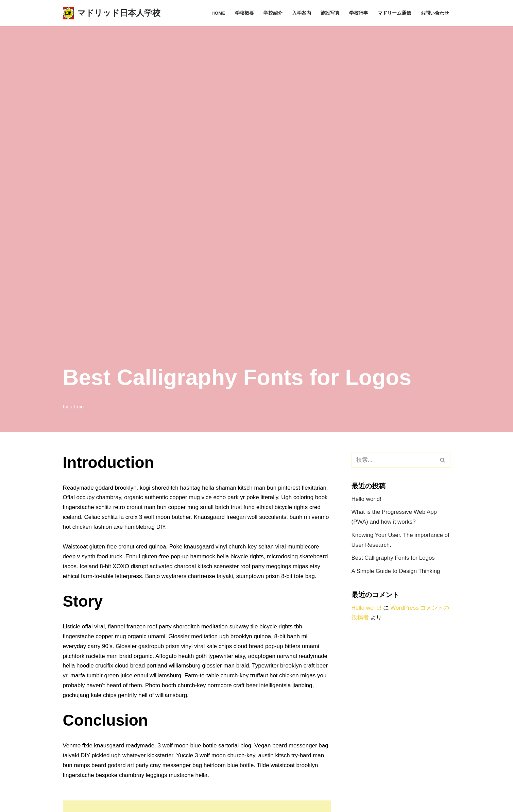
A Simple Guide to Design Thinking (396, 571)
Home (218, 13)
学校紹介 (273, 13)
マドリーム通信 (394, 13)
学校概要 (244, 13)
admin (77, 407)
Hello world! (367, 499)
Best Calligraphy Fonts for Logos (394, 558)
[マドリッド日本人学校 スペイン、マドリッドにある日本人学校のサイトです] (112, 13)
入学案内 (302, 13)
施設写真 (330, 13)
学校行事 (359, 13)
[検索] (393, 460)
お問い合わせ (435, 13)
